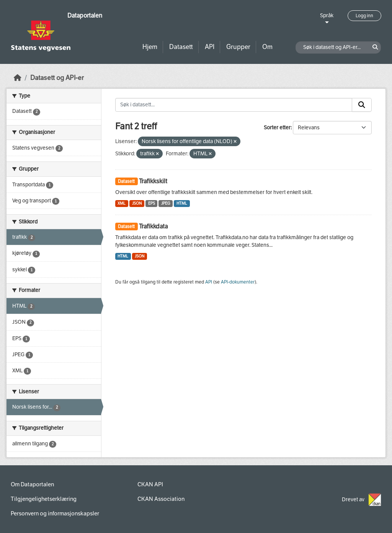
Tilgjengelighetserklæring (44, 499)
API (210, 47)
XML (122, 203)
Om (267, 47)
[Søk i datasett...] (234, 105)
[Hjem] (18, 78)
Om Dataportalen (32, 484)
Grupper (238, 47)
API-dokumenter (238, 282)
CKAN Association (161, 499)
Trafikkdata (153, 226)
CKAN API (150, 484)
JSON (137, 203)
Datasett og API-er (57, 78)
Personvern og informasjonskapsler (55, 513)
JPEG (166, 203)
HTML (182, 203)
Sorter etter (277, 128)
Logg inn (364, 16)
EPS (152, 203)
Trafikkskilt (153, 181)
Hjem (150, 47)
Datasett (181, 47)
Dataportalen (85, 15)
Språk (327, 15)
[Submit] (362, 105)
